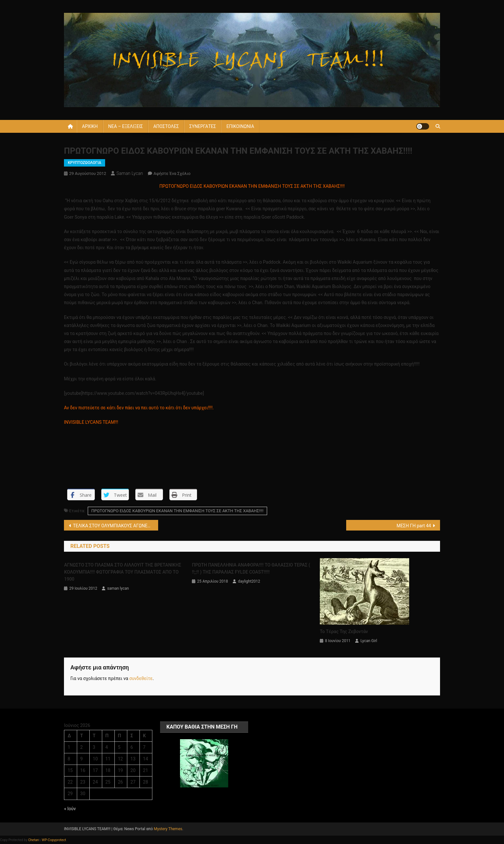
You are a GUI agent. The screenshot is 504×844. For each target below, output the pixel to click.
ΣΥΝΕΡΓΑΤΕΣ (203, 126)
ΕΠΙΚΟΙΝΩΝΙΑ (240, 126)
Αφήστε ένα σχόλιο (172, 173)
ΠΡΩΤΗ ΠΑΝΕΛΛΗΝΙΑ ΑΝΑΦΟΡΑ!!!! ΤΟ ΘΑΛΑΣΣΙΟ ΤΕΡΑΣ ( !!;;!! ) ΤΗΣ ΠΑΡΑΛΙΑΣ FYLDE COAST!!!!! (251, 568)
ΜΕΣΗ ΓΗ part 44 (414, 526)
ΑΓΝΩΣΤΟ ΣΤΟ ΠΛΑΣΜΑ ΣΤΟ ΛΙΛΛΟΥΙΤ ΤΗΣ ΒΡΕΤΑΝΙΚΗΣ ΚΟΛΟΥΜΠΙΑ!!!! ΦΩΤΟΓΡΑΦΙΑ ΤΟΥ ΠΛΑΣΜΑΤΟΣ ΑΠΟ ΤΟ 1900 (122, 572)
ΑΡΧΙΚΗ (90, 126)
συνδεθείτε (141, 678)
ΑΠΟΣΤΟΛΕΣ (166, 126)
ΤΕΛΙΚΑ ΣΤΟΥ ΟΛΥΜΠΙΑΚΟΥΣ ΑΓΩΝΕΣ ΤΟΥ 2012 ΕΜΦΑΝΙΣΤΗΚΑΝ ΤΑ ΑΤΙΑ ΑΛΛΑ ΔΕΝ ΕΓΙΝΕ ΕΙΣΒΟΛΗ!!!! (116, 526)
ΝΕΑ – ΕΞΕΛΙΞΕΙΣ (126, 126)
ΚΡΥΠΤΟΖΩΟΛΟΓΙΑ (85, 163)
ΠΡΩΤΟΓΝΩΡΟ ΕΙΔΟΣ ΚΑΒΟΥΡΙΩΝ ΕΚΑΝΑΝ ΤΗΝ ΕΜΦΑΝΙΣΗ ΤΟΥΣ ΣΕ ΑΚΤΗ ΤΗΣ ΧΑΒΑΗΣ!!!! (177, 511)
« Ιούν (70, 809)
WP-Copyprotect (54, 840)
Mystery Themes (168, 829)
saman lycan (130, 173)
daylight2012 (249, 581)
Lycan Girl (369, 641)
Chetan (34, 840)
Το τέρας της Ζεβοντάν (344, 631)
